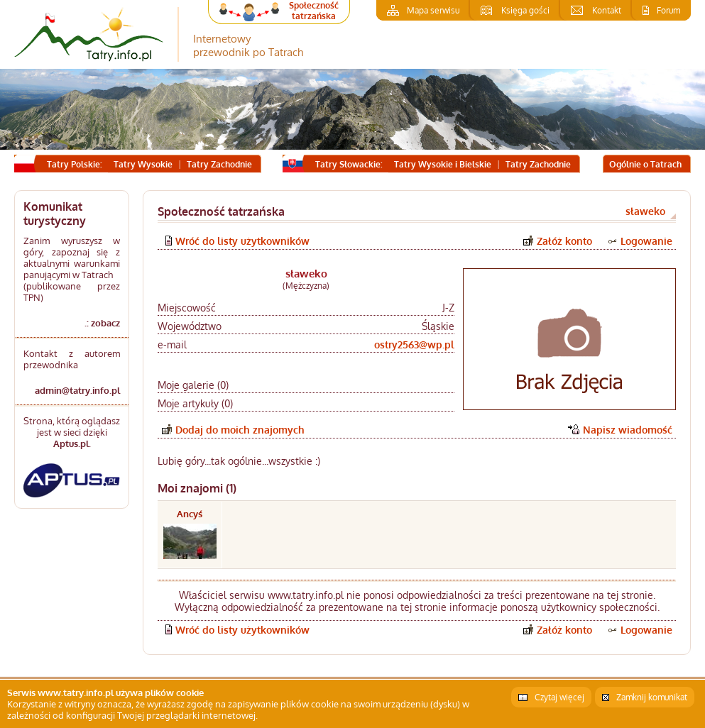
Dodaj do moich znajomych (240, 430)
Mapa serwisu (433, 10)
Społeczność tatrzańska (314, 11)
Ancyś (190, 514)
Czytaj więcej (559, 697)
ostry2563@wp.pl (414, 344)
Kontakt (607, 10)
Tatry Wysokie (143, 164)
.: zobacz (102, 323)
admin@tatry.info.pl (77, 390)
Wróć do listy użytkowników (242, 241)
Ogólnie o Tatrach (645, 164)
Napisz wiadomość (628, 430)
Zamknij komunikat (652, 697)
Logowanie (646, 241)
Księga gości (525, 10)
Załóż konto (564, 241)
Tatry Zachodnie (219, 164)
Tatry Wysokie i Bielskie (443, 164)
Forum (668, 10)
